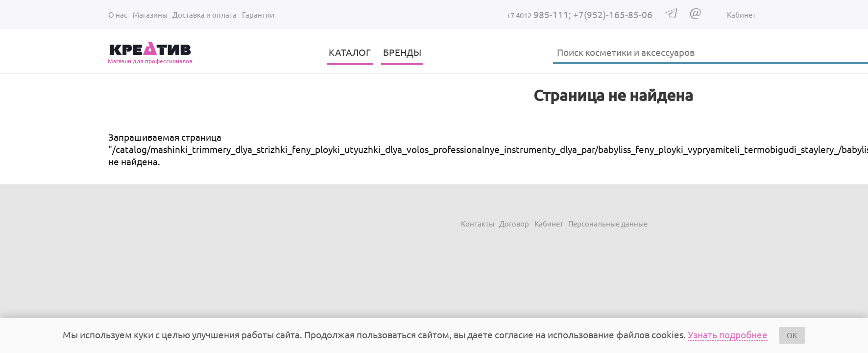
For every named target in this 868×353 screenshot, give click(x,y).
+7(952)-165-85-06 (613, 14)
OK (792, 335)
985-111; (540, 14)
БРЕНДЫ (402, 52)
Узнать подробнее (728, 334)
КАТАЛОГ (350, 52)
